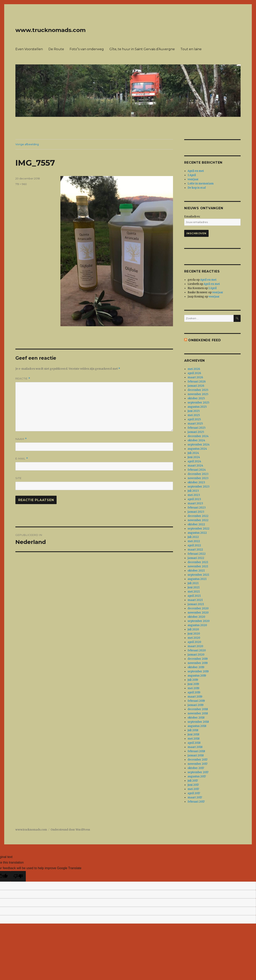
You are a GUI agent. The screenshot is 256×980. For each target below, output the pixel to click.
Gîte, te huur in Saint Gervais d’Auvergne (142, 49)
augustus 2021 (197, 579)
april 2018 (194, 743)
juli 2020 (193, 629)
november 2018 (198, 713)
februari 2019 (196, 701)
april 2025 (194, 419)
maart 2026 (195, 377)
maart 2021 (195, 600)
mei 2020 (194, 638)
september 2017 (198, 772)
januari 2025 (196, 432)
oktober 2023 (196, 482)
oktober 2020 (196, 617)
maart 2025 (195, 424)
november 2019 (198, 663)
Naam (21, 439)
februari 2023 (197, 508)
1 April (192, 175)
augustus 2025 (197, 407)
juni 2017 (193, 785)
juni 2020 (194, 634)
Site (18, 478)
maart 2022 (195, 550)
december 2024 (198, 436)
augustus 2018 (197, 726)
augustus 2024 (197, 449)
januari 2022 (196, 558)
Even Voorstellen (29, 49)
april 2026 (194, 373)
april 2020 (194, 642)
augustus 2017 (197, 776)
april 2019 (194, 692)
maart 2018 (195, 747)
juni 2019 (193, 684)
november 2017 (197, 764)
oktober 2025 (196, 398)
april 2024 (194, 461)
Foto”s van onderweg (87, 49)
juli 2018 (193, 730)
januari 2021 (196, 604)
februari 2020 (197, 650)
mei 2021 (194, 592)
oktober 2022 (196, 524)
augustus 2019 (197, 676)
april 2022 (194, 545)
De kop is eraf (197, 188)
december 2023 (198, 474)
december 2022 (198, 516)
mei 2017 (193, 789)
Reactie (23, 379)
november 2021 (198, 566)
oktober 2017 (196, 768)
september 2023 (198, 487)
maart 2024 (195, 466)
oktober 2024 (196, 440)
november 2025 (198, 394)
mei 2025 (194, 415)
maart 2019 (195, 697)
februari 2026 (197, 382)
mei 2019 (193, 688)
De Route (56, 49)
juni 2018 (193, 734)
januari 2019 (195, 705)
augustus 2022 (197, 533)
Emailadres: (192, 217)
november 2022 (198, 520)
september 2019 (198, 671)
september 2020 (199, 621)
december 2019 (198, 659)
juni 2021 (193, 587)
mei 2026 (194, 369)
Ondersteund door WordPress (70, 830)
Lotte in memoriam (201, 184)
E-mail (22, 459)
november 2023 (198, 478)
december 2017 (197, 760)
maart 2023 (195, 503)
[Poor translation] (18, 876)
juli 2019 (193, 680)
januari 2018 (196, 755)
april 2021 (194, 596)
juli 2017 (193, 781)
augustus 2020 (197, 625)
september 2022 (198, 529)
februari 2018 (196, 751)
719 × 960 (21, 184)
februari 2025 (196, 428)
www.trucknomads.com (50, 30)
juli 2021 (193, 583)
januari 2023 (196, 512)
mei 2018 (193, 739)
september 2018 (198, 722)
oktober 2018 (196, 718)
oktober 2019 (196, 667)
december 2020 (198, 608)
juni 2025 (194, 411)
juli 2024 (193, 453)
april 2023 (194, 499)
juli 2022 (193, 537)
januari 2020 (196, 655)
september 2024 (199, 445)
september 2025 (198, 403)
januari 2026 (196, 386)
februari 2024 (197, 470)
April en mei (196, 171)
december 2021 (198, 562)
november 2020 (198, 613)
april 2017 (194, 793)
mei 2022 (194, 541)
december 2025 (198, 390)
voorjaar (193, 179)
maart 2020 (195, 646)
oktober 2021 (196, 571)
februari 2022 (197, 554)
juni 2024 (194, 457)
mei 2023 (194, 495)
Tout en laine (191, 49)
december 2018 (198, 709)
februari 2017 (196, 802)
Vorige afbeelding (27, 144)
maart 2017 (195, 797)
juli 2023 (193, 491)
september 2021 (198, 575)
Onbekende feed (205, 340)
